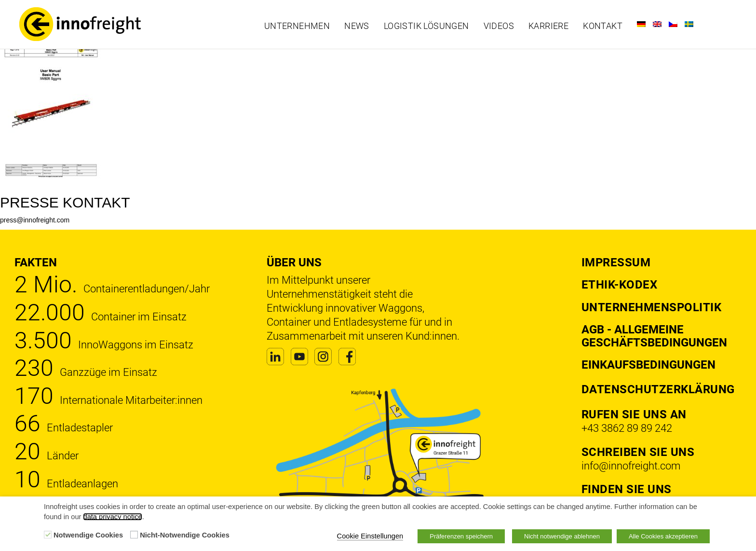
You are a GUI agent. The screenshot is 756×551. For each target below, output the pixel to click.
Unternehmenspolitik (652, 307)
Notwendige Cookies (88, 535)
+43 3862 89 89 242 (627, 428)
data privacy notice (112, 517)
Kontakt (603, 26)
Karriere (548, 26)
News (357, 26)
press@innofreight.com (35, 220)
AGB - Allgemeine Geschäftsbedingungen (654, 336)
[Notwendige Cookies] (48, 535)
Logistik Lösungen (426, 26)
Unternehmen (297, 26)
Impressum (616, 262)
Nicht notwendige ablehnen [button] (562, 536)
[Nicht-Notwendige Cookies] (134, 535)
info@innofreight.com (631, 466)
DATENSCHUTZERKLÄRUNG (658, 389)
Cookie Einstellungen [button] (370, 536)
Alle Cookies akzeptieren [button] (663, 536)
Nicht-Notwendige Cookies (185, 535)
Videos (499, 26)
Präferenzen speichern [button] (461, 536)
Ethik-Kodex (620, 285)
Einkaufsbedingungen (648, 365)
